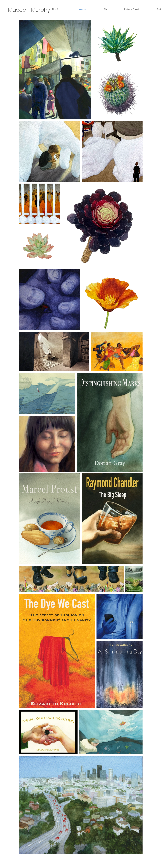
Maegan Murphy (29, 10)
